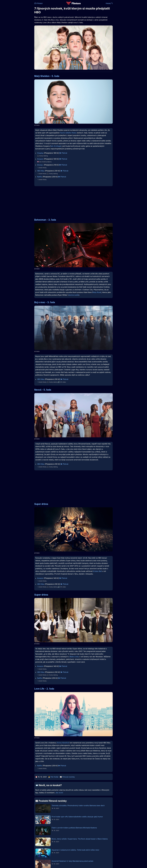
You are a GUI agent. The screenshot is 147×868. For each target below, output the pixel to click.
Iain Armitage (56, 146)
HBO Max (41, 171)
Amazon (40, 159)
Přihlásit (38, 3)
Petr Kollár (55, 777)
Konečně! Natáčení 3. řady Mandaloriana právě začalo (72, 861)
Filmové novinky (69, 777)
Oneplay (40, 153)
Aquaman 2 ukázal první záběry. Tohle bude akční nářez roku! (75, 850)
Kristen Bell (97, 571)
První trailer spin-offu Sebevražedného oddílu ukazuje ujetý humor (77, 817)
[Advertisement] (19, 32)
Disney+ (40, 165)
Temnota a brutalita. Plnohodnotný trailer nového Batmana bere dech (78, 806)
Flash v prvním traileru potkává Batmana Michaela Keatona (74, 828)
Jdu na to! (59, 793)
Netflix (40, 177)
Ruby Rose (97, 292)
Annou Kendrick (63, 743)
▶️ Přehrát (63, 153)
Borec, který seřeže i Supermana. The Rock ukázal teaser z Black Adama (80, 839)
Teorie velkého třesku (68, 133)
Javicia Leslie (74, 295)
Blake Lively (74, 657)
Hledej (109, 3)
